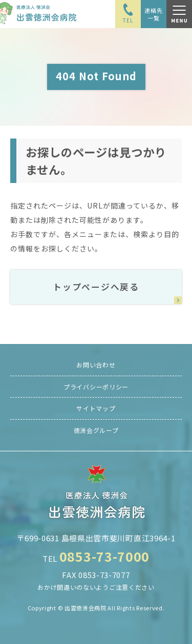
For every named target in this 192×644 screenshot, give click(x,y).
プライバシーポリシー (96, 387)
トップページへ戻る (96, 287)
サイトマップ (96, 408)
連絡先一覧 (153, 14)
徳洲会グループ (96, 430)
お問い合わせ (96, 365)
